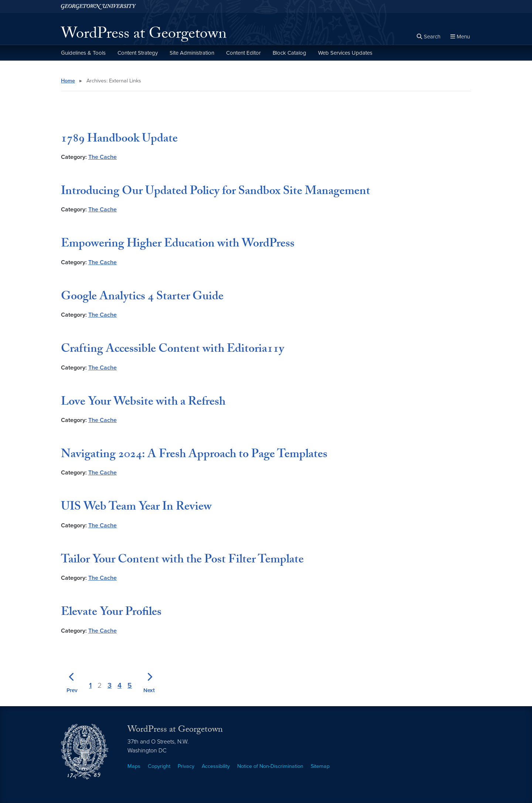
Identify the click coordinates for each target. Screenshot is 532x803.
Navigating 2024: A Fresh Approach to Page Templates (194, 455)
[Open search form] (429, 37)
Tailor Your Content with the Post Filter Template (182, 561)
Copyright (159, 766)
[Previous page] (72, 681)
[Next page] (149, 681)
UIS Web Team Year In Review (136, 508)
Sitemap (320, 766)
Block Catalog (289, 53)
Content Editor (243, 53)
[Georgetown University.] (98, 6)
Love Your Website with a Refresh (143, 403)
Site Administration (192, 53)
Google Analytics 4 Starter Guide (142, 297)
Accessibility (216, 766)
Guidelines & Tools (83, 53)
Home (68, 81)
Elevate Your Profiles (111, 613)
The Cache (103, 157)
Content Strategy (138, 53)
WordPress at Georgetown (144, 35)
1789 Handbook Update (119, 140)
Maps (134, 766)
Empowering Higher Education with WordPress (178, 245)
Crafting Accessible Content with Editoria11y (173, 350)
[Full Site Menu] (460, 37)
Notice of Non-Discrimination (270, 766)
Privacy (186, 766)
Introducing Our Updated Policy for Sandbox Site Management (216, 192)
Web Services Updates (345, 53)
